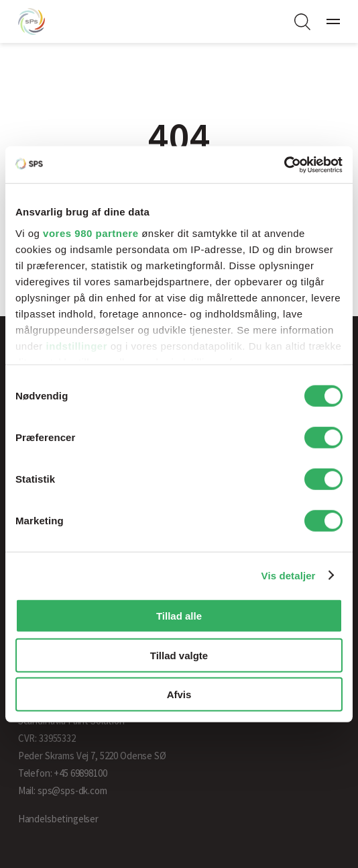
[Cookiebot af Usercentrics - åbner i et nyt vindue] (284, 164)
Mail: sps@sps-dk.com (63, 790)
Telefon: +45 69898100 (63, 773)
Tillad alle (179, 616)
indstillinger (77, 345)
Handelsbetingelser (58, 819)
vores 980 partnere (91, 233)
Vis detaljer (289, 575)
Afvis (179, 694)
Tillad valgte (179, 655)
